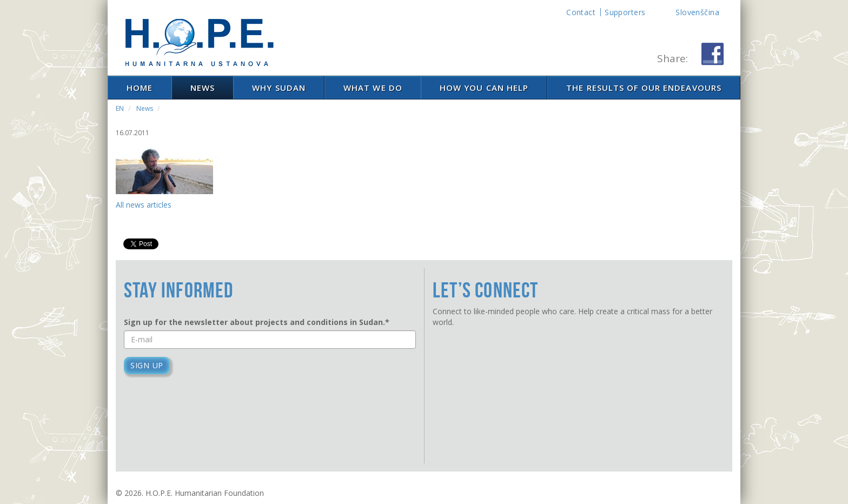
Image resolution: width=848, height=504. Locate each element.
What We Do (373, 88)
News (203, 88)
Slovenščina (697, 12)
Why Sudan (279, 88)
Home (140, 88)
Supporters (625, 12)
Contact (581, 12)
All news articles (144, 205)
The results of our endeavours (644, 88)
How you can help (484, 88)
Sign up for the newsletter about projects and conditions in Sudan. (257, 322)
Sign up (147, 365)
